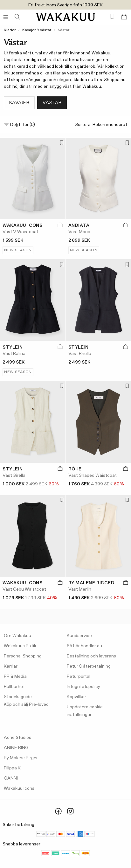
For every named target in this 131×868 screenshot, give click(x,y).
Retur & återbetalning (89, 666)
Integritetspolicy (83, 687)
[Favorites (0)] (112, 17)
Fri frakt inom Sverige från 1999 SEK (65, 5)
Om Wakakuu (17, 636)
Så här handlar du (84, 646)
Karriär (11, 666)
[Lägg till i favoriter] (60, 143)
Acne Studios (17, 738)
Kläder (10, 30)
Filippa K (12, 768)
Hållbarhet (14, 687)
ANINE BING (16, 748)
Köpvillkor (76, 697)
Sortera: (101, 125)
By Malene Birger (21, 758)
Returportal (79, 677)
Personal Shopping (23, 656)
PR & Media (15, 677)
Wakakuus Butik (20, 646)
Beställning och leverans (91, 656)
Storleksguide (18, 697)
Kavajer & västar (37, 30)
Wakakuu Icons (19, 788)
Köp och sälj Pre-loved (26, 705)
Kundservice (79, 636)
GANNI (11, 778)
